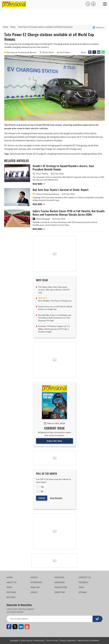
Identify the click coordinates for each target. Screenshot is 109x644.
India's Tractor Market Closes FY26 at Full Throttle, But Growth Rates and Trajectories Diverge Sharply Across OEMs (69, 213)
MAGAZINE (60, 582)
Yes (42, 487)
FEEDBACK (83, 582)
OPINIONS (59, 577)
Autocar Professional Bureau (46, 194)
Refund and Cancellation (88, 640)
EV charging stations (88, 154)
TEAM (81, 587)
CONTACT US (85, 577)
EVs (100, 154)
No (42, 491)
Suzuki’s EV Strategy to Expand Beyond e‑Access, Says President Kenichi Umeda (63, 168)
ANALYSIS (35, 587)
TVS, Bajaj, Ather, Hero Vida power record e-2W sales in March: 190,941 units (54, 290)
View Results (56, 498)
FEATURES (11, 592)
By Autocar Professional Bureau (21, 52)
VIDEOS (34, 592)
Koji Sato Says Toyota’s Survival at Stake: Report (61, 190)
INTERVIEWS (36, 582)
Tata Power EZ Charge (32, 154)
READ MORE (39, 184)
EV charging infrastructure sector (60, 154)
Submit (42, 498)
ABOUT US (11, 582)
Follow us (98, 27)
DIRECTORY (60, 592)
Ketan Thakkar (41, 174)
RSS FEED (11, 597)
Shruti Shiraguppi (42, 219)
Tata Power (15, 154)
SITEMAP (83, 592)
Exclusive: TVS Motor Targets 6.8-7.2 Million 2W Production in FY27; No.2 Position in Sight (54, 329)
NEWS (9, 587)
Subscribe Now (55, 441)
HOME (10, 577)
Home (6, 27)
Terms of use (52, 640)
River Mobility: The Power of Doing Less (55, 301)
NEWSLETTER (61, 587)
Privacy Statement (68, 640)
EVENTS (34, 577)
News (13, 27)
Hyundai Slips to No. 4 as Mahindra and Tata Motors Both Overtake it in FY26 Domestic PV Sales (55, 318)
